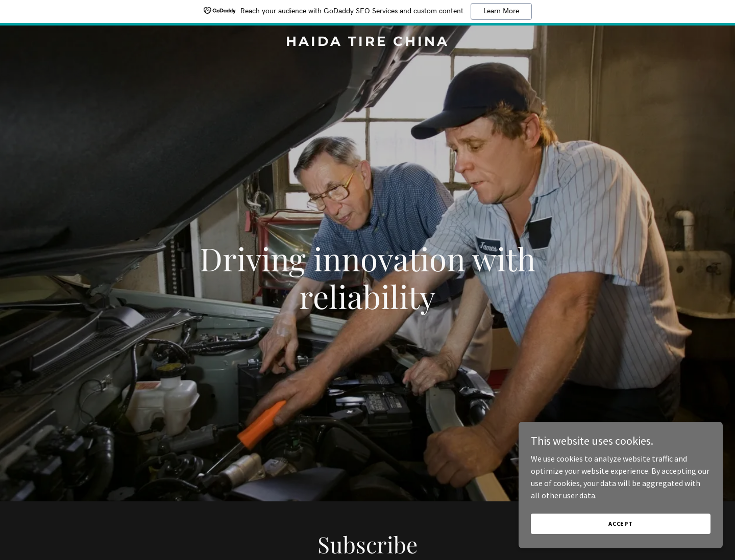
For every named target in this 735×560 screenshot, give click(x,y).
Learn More (501, 11)
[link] (367, 43)
